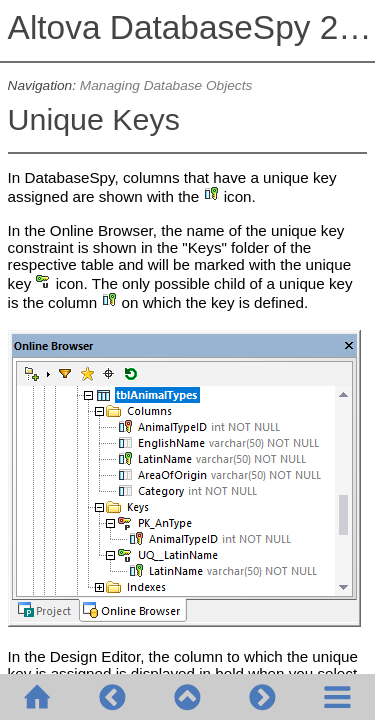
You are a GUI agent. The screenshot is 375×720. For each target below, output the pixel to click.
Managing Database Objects (166, 85)
